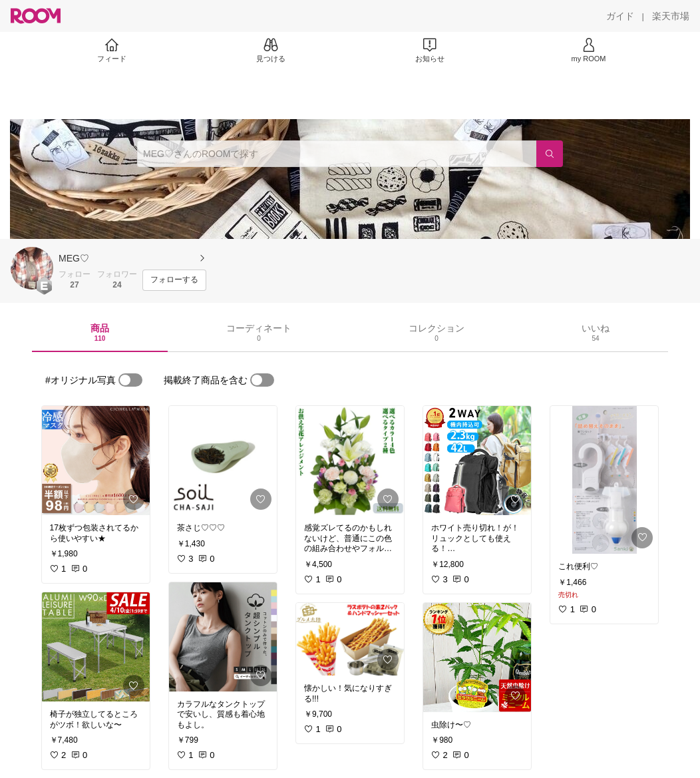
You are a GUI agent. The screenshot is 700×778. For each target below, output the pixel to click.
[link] (96, 461)
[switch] (130, 380)
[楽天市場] (671, 16)
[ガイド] (620, 16)
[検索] (550, 154)
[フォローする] (174, 280)
